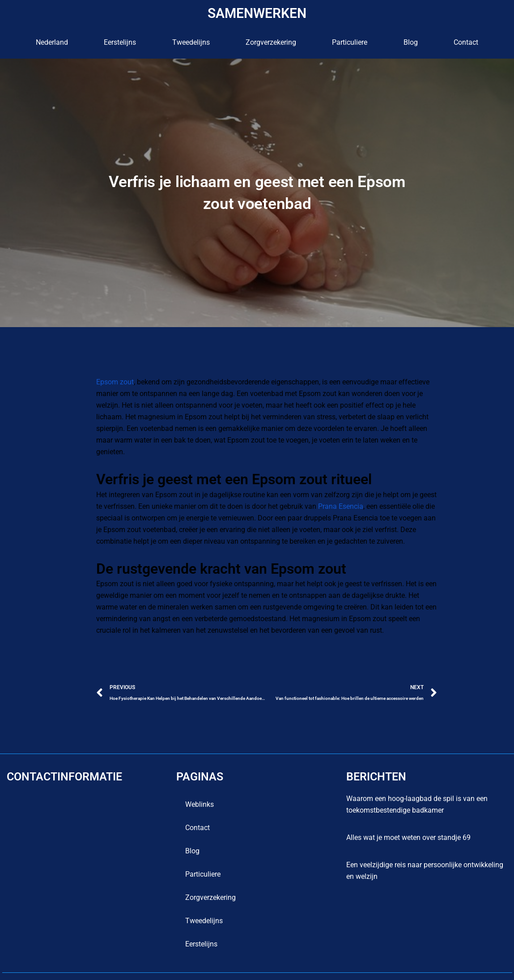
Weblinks (200, 793)
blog (411, 42)
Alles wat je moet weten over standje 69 (408, 826)
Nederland (52, 42)
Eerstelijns (120, 42)
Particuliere (350, 42)
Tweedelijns (191, 42)
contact (466, 42)
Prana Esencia (333, 495)
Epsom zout (115, 382)
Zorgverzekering (271, 42)
